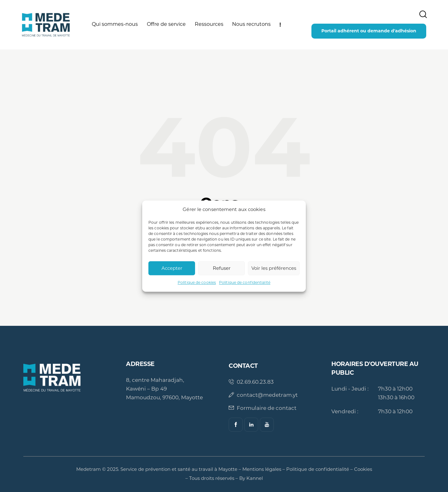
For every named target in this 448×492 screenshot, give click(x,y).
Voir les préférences (274, 268)
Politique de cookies (197, 283)
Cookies (363, 469)
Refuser (222, 268)
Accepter (172, 268)
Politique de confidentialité (245, 283)
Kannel (255, 478)
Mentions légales (262, 469)
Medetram (89, 469)
